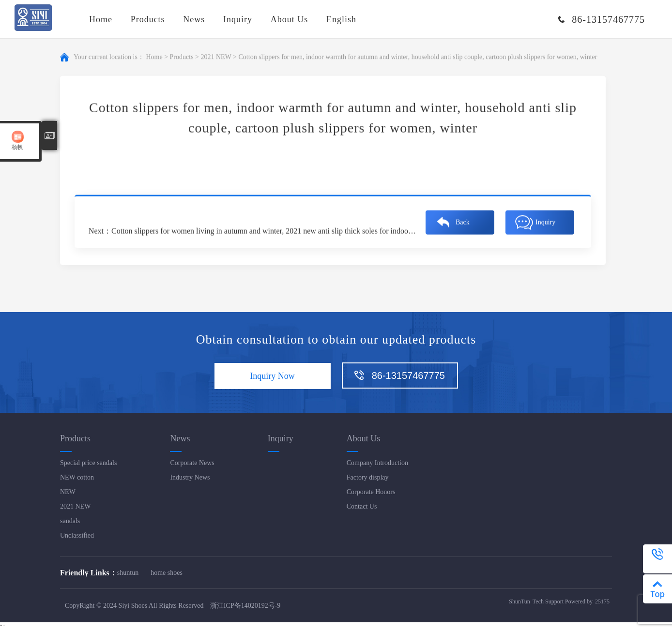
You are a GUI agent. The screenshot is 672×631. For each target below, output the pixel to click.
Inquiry (238, 19)
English (341, 19)
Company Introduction (377, 463)
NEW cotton (77, 477)
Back (463, 223)
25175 (602, 601)
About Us (290, 19)
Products (148, 19)
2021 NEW (216, 58)
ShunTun (519, 601)
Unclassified (77, 535)
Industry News (190, 477)
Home (101, 19)
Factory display (368, 477)
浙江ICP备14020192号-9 (245, 606)
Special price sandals (88, 463)
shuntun (128, 573)
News (194, 19)
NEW (68, 492)
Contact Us (362, 506)
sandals (70, 521)
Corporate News (192, 463)
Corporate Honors (371, 492)
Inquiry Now (272, 376)
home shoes (167, 573)
